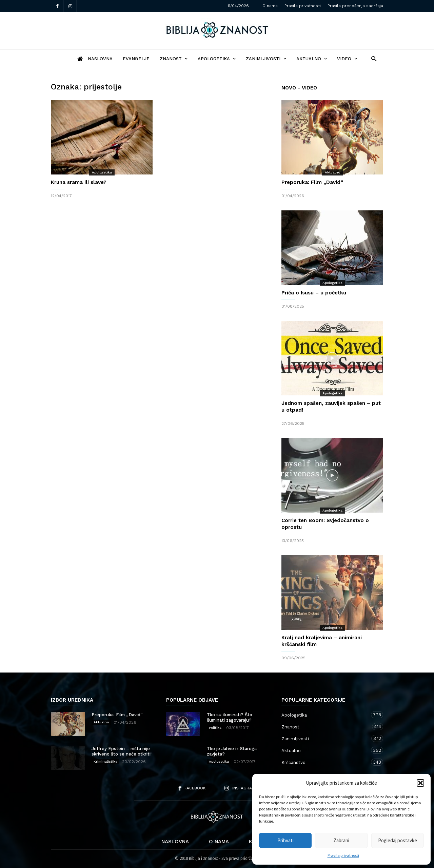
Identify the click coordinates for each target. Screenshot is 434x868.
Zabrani (341, 840)
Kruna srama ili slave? (79, 182)
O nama (270, 6)
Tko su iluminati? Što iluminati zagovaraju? (230, 717)
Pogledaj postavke (398, 840)
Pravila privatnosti (343, 855)
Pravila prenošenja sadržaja (355, 6)
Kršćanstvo (325, 762)
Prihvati (285, 840)
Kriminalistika (105, 761)
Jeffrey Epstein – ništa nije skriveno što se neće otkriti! (122, 751)
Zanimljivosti (266, 59)
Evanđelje (136, 59)
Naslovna (175, 842)
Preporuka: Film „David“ (312, 182)
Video (347, 59)
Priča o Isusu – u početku (314, 293)
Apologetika (217, 59)
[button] (420, 783)
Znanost (174, 59)
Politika (215, 728)
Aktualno (312, 59)
